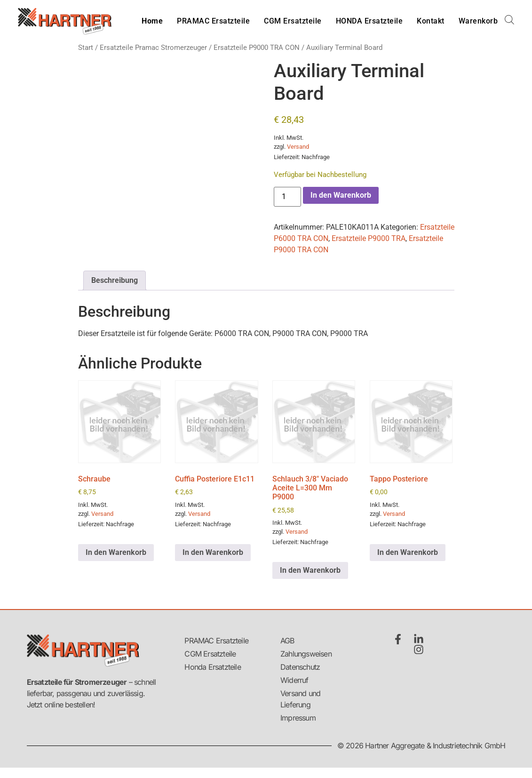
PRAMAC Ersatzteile (213, 21)
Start (86, 48)
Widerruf (294, 680)
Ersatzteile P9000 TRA (369, 238)
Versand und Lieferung (300, 699)
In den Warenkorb (341, 195)
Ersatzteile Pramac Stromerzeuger (153, 48)
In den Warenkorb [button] (116, 552)
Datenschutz (300, 667)
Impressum (298, 718)
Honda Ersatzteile (212, 667)
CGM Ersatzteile (293, 21)
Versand (298, 147)
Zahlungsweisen (304, 654)
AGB (287, 641)
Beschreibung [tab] (115, 280)
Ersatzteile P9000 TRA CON (257, 48)
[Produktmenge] (287, 197)
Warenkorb (478, 21)
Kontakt (431, 21)
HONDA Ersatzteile (369, 21)
